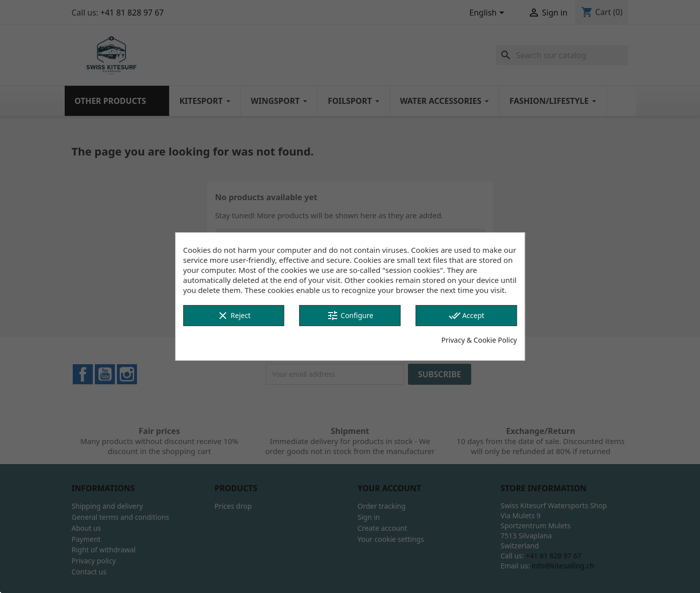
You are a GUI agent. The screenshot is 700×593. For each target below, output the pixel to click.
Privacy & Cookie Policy (479, 340)
